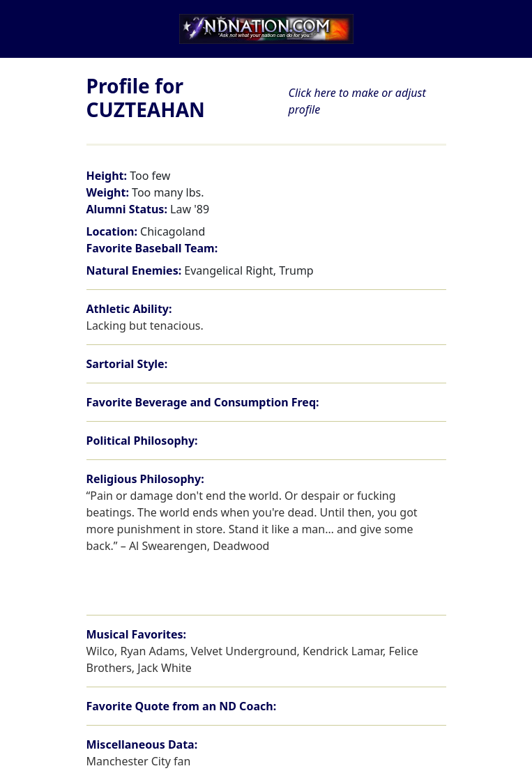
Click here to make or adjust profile (357, 101)
